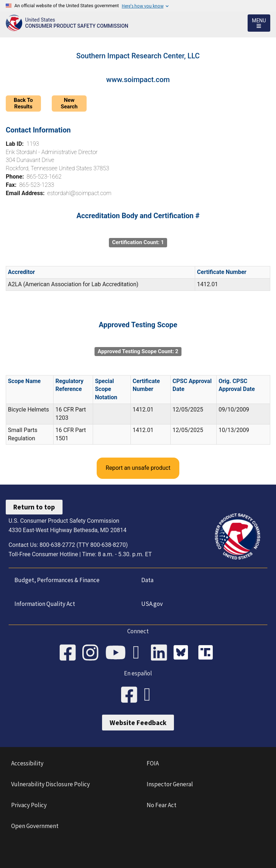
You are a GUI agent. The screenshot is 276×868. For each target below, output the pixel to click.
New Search (69, 103)
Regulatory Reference (69, 385)
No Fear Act (162, 805)
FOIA (153, 763)
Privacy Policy (29, 805)
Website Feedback (138, 723)
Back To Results (23, 103)
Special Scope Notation (106, 389)
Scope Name (24, 381)
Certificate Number (222, 272)
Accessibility (27, 763)
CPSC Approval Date (192, 385)
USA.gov (152, 604)
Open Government (35, 826)
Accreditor (21, 272)
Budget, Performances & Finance (57, 580)
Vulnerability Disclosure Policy (50, 784)
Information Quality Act (45, 604)
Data (147, 580)
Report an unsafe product (138, 468)
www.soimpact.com (138, 80)
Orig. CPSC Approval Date (237, 385)
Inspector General (170, 784)
